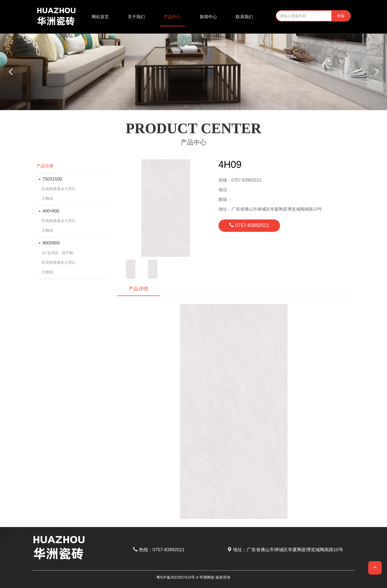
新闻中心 (208, 17)
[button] (376, 72)
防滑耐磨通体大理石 (59, 189)
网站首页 (100, 17)
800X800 (49, 243)
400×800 (49, 211)
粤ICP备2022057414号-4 (177, 577)
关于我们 (136, 17)
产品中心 (172, 17)
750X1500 (51, 179)
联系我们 (244, 17)
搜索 (341, 16)
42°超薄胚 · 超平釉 (57, 253)
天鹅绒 (47, 199)
